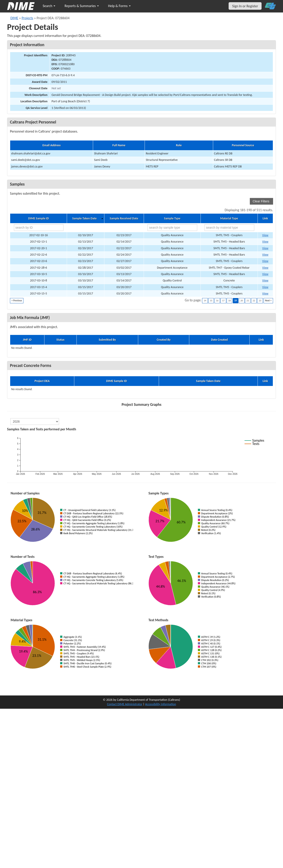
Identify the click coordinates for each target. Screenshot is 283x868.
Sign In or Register (245, 6)
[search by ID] (39, 228)
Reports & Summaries (82, 6)
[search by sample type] (172, 228)
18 (229, 301)
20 (242, 301)
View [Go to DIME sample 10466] (265, 280)
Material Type (229, 218)
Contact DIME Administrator (125, 704)
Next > (268, 301)
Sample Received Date (124, 218)
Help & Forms (119, 6)
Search (49, 6)
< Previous (17, 301)
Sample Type (172, 218)
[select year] (35, 422)
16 (217, 301)
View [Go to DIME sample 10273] (265, 255)
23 (260, 301)
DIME (14, 18)
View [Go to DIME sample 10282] (265, 261)
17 (223, 301)
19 (236, 301)
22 (254, 301)
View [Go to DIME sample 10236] (265, 248)
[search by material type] (229, 228)
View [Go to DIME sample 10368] (265, 274)
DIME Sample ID (38, 218)
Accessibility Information (161, 704)
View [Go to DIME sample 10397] (265, 293)
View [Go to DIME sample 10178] (265, 242)
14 (205, 301)
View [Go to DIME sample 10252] (265, 235)
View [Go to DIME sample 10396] (265, 287)
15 (211, 301)
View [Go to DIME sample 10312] (265, 268)
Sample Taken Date (84, 218)
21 (248, 301)
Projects (27, 18)
